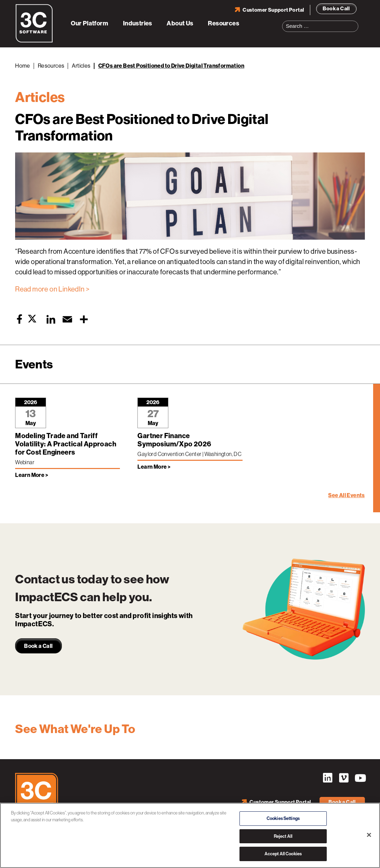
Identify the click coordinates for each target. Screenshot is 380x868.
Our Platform (90, 23)
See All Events (347, 495)
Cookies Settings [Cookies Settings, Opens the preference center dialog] (283, 818)
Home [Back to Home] (23, 66)
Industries (138, 23)
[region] (190, 835)
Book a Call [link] (38, 646)
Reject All (283, 836)
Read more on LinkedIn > (52, 289)
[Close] (369, 835)
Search (355, 22)
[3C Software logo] (34, 41)
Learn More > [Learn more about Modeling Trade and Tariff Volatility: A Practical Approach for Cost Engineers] (32, 475)
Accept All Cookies (283, 854)
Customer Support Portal (273, 10)
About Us (180, 23)
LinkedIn (327, 778)
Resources (223, 23)
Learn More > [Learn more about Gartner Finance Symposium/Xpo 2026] (154, 467)
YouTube (360, 778)
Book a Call (336, 9)
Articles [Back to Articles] (81, 66)
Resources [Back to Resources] (51, 66)
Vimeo (344, 778)
